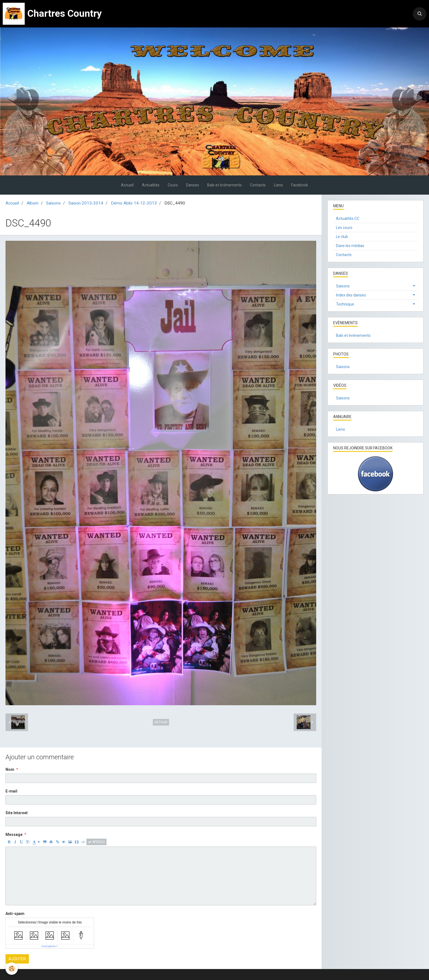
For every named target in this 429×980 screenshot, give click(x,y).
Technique (345, 304)
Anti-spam (15, 914)
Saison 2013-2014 (86, 203)
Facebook (300, 185)
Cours (173, 185)
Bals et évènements (225, 185)
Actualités (151, 185)
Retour (161, 722)
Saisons (53, 203)
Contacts (258, 185)
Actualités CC (348, 219)
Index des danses (351, 295)
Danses (193, 185)
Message (14, 835)
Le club (342, 237)
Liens (278, 185)
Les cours (344, 228)
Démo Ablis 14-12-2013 (134, 203)
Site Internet (17, 813)
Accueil (127, 185)
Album (33, 203)
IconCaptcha (49, 946)
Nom (10, 769)
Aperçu (96, 842)
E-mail (11, 791)
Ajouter (17, 959)
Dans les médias (350, 246)
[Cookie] (12, 969)
